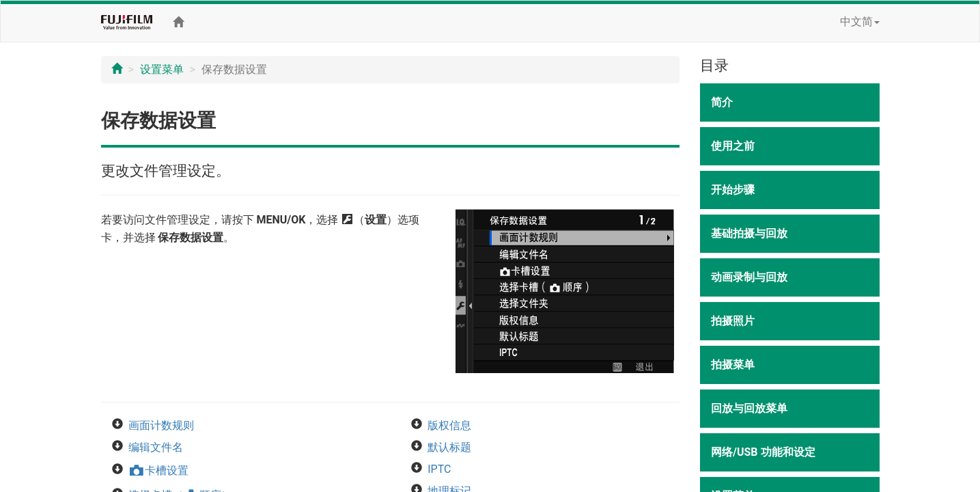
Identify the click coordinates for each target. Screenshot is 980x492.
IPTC (439, 469)
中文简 (860, 22)
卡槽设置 (158, 470)
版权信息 (449, 425)
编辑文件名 (156, 447)
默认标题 (449, 447)
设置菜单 (162, 69)
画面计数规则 (161, 425)
